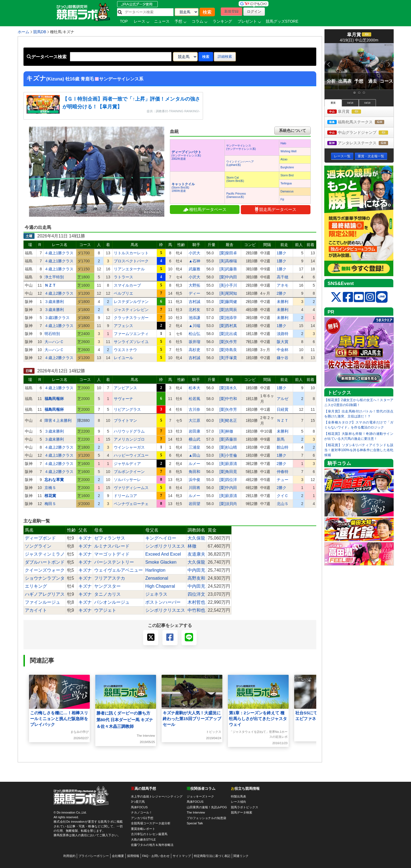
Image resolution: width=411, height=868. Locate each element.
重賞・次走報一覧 (371, 156)
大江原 (194, 420)
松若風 (194, 399)
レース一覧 (342, 156)
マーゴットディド (112, 554)
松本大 (194, 388)
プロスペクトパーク (131, 261)
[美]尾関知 (228, 293)
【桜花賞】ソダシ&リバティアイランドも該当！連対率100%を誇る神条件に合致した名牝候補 (359, 450)
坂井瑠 (194, 342)
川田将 (194, 488)
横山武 (194, 439)
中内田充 (196, 570)
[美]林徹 (226, 431)
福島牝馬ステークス (360, 122)
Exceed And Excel (163, 554)
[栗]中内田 (228, 277)
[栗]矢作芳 (228, 342)
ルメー (194, 464)
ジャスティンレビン (131, 310)
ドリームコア (125, 496)
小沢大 (194, 253)
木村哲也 (196, 602)
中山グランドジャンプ (360, 133)
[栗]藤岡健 (228, 302)
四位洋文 (196, 594)
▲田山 (194, 455)
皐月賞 (349, 112)
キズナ (85, 538)
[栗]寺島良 (228, 350)
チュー (283, 480)
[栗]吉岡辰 (228, 310)
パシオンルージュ (112, 602)
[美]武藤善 (228, 269)
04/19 (367, 103)
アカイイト (36, 610)
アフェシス (123, 326)
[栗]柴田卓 (228, 253)
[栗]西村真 (228, 326)
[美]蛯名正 (228, 420)
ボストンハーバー (163, 602)
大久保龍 (196, 538)
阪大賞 (283, 342)
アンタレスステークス (360, 143)
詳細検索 (225, 57)
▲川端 (194, 326)
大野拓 (194, 285)
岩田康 (194, 431)
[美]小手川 (228, 285)
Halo (284, 143)
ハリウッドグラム (129, 431)
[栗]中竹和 (228, 399)
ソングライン (38, 546)
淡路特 (283, 334)
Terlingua (286, 183)
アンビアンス (125, 388)
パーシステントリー (114, 562)
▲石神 (194, 261)
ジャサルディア (127, 464)
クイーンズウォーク (45, 570)
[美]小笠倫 (228, 455)
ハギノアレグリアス (45, 594)
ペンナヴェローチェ (131, 504)
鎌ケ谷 (283, 358)
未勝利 (283, 302)
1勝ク (282, 253)
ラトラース (123, 277)
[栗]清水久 (228, 388)
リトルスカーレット (131, 253)
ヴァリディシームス (131, 488)
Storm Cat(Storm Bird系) (235, 179)
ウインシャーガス (129, 447)
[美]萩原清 (228, 464)
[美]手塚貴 (228, 358)
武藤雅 (194, 269)
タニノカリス (107, 594)
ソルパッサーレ (127, 480)
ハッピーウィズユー (131, 455)
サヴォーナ (123, 399)
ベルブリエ (123, 293)
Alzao (284, 159)
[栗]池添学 (228, 318)
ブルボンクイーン (129, 472)
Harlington (155, 570)
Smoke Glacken (161, 562)
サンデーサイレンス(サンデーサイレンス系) (241, 147)
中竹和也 (196, 610)
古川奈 (194, 409)
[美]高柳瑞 (228, 261)
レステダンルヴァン (131, 302)
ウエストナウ (125, 350)
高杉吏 (194, 350)
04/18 (350, 103)
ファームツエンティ (131, 334)
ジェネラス (156, 594)
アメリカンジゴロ (129, 439)
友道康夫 (196, 554)
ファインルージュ (43, 602)
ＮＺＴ (283, 420)
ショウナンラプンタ (45, 578)
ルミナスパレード (112, 546)
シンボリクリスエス (165, 546)
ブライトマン (125, 420)
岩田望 (194, 504)
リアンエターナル (129, 269)
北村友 (194, 310)
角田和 (194, 472)
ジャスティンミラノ (45, 554)
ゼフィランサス (110, 538)
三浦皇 (194, 447)
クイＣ (283, 496)
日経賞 (283, 409)
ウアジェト (105, 610)
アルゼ (283, 399)
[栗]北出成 (228, 334)
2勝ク (282, 293)
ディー (194, 293)
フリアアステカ (110, 578)
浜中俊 (194, 480)
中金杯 (283, 350)
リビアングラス (127, 409)
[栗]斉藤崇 (228, 439)
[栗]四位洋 (228, 480)
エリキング (36, 586)
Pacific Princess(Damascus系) (236, 195)
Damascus (287, 191)
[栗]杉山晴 (228, 447)
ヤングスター (107, 586)
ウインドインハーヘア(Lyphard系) (240, 163)
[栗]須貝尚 (228, 504)
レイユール (123, 358)
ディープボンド (40, 538)
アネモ (283, 285)
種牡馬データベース (205, 209)
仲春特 (283, 472)
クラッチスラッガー (131, 318)
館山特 (283, 447)
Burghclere (287, 167)
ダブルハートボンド (45, 562)
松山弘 (194, 334)
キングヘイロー (161, 538)
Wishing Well (289, 151)
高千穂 (283, 277)
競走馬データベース (276, 209)
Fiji (282, 199)
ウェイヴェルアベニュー (118, 570)
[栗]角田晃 (228, 472)
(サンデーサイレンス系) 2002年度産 (186, 155)
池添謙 (194, 318)
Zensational (157, 578)
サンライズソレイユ (131, 342)
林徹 (192, 546)
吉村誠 (194, 302)
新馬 (281, 439)
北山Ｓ (283, 504)
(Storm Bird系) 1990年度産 (183, 188)
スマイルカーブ (127, 285)
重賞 (333, 103)
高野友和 (196, 578)
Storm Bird (287, 175)
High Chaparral (160, 586)
